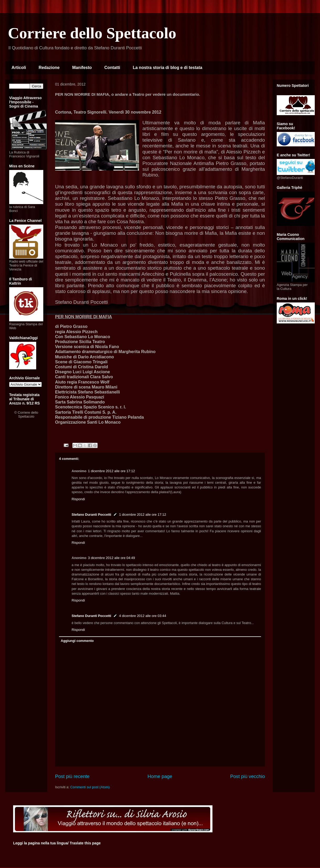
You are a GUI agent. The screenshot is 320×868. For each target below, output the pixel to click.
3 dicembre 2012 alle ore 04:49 (111, 558)
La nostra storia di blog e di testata (167, 68)
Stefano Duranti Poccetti (91, 515)
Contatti (112, 68)
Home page (160, 776)
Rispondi (78, 499)
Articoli (19, 68)
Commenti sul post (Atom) (90, 787)
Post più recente (72, 776)
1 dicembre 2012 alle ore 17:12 (111, 471)
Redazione (49, 68)
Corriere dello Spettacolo (92, 33)
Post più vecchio (248, 776)
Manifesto (82, 68)
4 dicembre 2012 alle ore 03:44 (143, 616)
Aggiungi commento (77, 641)
